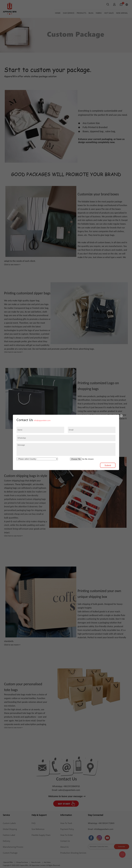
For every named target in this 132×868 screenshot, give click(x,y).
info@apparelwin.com (42, 420)
